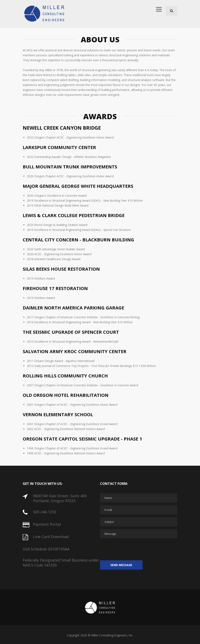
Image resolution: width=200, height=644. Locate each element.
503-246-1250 (45, 512)
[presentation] (131, 549)
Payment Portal (47, 524)
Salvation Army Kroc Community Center (75, 351)
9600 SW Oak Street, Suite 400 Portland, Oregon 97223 (60, 498)
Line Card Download (51, 537)
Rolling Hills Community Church (65, 376)
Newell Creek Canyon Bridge (62, 128)
